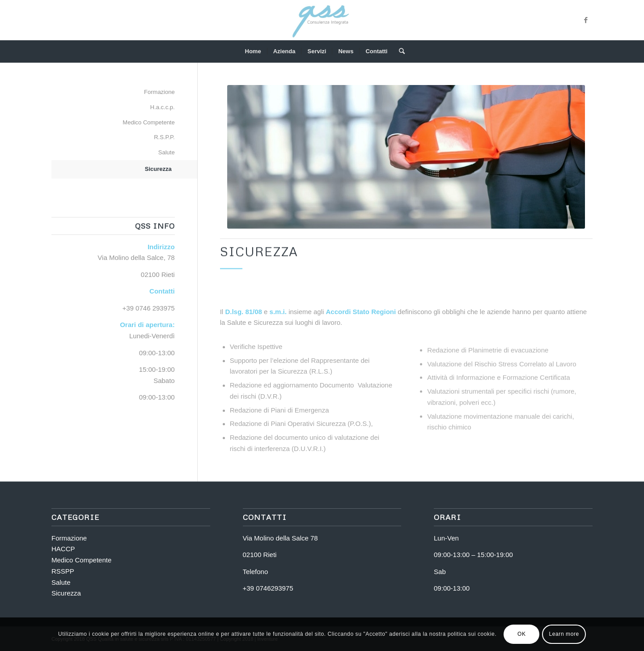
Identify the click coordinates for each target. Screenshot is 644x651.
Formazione (159, 92)
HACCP (63, 549)
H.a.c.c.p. (163, 107)
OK (522, 634)
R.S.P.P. (164, 137)
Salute (167, 152)
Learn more (564, 634)
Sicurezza (158, 169)
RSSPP (63, 571)
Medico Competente (148, 122)
